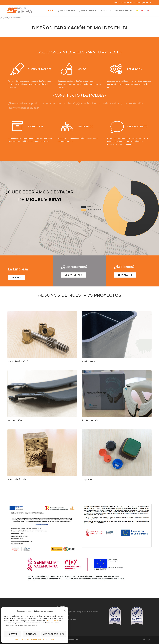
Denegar (31, 634)
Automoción (15, 420)
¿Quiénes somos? (88, 10)
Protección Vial (91, 420)
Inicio (51, 10)
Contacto (106, 10)
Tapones (87, 479)
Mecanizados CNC (18, 361)
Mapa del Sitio (73, 640)
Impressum (50, 639)
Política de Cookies (52, 621)
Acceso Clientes (123, 10)
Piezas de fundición (19, 479)
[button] (65, 611)
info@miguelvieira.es (144, 2)
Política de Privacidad (37, 639)
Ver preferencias (54, 634)
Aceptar (13, 634)
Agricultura (89, 361)
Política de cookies (22, 639)
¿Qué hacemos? (66, 10)
